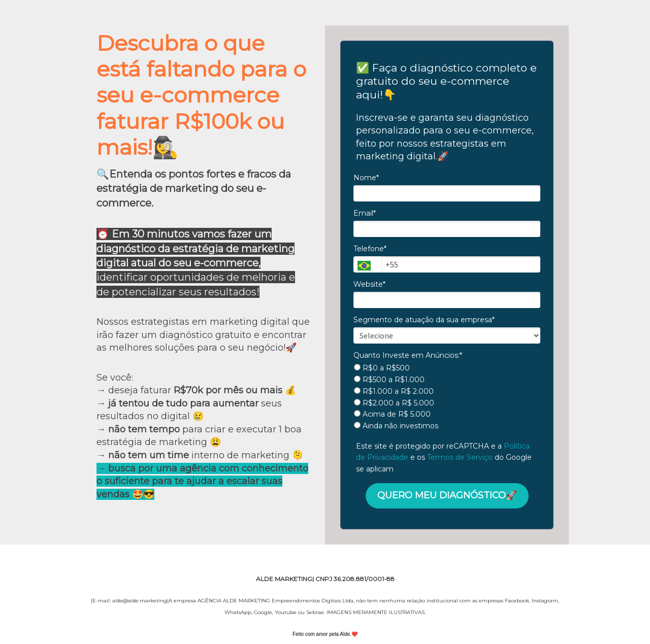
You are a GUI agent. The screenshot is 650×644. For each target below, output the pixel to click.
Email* (365, 213)
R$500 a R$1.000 (389, 380)
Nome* (366, 178)
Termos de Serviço (460, 457)
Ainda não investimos (396, 426)
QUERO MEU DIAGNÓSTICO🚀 (447, 495)
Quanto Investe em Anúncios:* (408, 355)
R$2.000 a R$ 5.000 (394, 403)
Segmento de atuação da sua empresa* (424, 320)
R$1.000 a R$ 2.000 (394, 392)
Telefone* (370, 249)
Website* (369, 284)
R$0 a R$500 (382, 368)
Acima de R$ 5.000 (392, 414)
